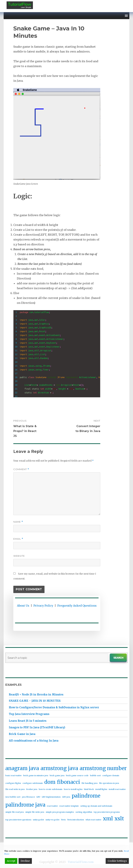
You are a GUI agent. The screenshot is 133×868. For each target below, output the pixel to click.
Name (18, 522)
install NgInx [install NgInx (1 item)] (101, 789)
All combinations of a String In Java (34, 741)
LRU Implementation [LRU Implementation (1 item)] (51, 797)
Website (19, 556)
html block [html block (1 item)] (89, 789)
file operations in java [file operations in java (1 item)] (109, 783)
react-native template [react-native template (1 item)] (69, 806)
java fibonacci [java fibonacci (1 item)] (28, 797)
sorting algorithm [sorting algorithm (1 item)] (84, 812)
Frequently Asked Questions (77, 606)
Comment (21, 469)
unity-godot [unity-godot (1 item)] (38, 820)
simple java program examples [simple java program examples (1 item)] (60, 812)
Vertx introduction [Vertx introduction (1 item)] (76, 820)
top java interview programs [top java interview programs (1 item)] (107, 812)
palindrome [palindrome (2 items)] (86, 796)
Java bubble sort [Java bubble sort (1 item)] (13, 797)
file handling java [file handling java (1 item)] (90, 783)
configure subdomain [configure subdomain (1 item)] (33, 783)
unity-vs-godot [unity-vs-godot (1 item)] (52, 820)
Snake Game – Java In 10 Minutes (35, 701)
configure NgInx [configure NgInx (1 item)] (13, 783)
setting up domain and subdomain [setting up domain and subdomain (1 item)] (96, 806)
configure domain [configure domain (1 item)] (111, 776)
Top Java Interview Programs (29, 714)
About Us (23, 606)
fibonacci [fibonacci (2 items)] (68, 782)
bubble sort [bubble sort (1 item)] (95, 776)
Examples (14, 685)
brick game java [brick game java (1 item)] (57, 776)
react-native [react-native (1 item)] (52, 806)
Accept (11, 861)
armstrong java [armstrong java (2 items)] (59, 768)
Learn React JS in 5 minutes (28, 721)
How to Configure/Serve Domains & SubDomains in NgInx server (54, 707)
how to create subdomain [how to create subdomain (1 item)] (51, 789)
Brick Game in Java (22, 734)
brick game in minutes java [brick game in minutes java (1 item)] (36, 776)
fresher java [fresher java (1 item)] (32, 789)
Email (18, 539)
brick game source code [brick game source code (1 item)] (77, 776)
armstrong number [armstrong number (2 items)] (103, 768)
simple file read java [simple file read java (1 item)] (15, 812)
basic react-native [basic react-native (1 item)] (14, 776)
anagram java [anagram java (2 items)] (22, 768)
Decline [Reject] (25, 861)
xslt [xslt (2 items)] (119, 819)
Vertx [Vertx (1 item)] (63, 820)
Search (118, 658)
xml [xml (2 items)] (108, 819)
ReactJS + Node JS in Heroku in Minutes (36, 695)
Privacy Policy (43, 606)
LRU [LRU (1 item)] (38, 797)
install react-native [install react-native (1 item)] (117, 789)
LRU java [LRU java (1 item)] (66, 797)
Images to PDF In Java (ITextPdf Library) (37, 727)
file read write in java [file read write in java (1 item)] (15, 789)
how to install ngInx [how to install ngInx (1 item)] (73, 789)
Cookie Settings (117, 861)
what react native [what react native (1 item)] (93, 820)
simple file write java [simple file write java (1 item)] (35, 812)
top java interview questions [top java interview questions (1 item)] (18, 820)
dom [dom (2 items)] (50, 782)
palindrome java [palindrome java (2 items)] (25, 805)
